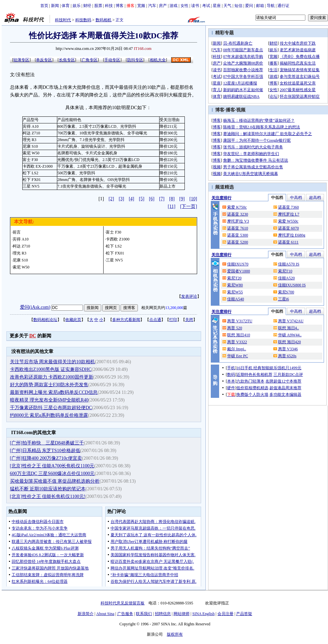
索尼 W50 (21, 267)
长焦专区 (67, 60)
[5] (142, 199)
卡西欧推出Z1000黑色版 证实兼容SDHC (51, 369)
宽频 (141, 6)
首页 (44, 6)
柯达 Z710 (21, 246)
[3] (121, 199)
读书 (195, 6)
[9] (182, 199)
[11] (172, 206)
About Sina (105, 614)
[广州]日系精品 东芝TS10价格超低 (45, 451)
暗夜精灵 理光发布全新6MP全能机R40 (49, 400)
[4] (132, 199)
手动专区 (112, 60)
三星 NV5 (114, 260)
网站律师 (181, 614)
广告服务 (125, 614)
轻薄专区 (21, 60)
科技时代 (63, 20)
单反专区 (44, 60)
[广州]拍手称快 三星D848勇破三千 (47, 443)
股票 (98, 6)
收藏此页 (73, 320)
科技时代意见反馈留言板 (123, 603)
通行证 (283, 6)
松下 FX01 (115, 253)
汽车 (152, 6)
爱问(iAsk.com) (35, 307)
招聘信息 (163, 614)
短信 (238, 6)
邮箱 (260, 6)
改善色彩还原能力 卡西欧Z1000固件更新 (52, 377)
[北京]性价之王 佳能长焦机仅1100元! (48, 496)
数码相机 (104, 20)
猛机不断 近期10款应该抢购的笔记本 (48, 489)
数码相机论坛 (45, 320)
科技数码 (83, 20)
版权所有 (175, 634)
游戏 (173, 6)
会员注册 (225, 614)
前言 (17, 232)
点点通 (155, 320)
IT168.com (143, 49)
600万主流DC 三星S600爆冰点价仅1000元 (52, 474)
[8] (172, 199)
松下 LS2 (114, 246)
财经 (87, 6)
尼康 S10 (20, 260)
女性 (184, 6)
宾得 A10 (21, 239)
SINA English (203, 614)
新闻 (55, 6)
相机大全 (158, 60)
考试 (206, 6)
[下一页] (189, 206)
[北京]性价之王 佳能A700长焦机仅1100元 (52, 466)
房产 (163, 6)
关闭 (189, 320)
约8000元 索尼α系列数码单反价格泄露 (49, 415)
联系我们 (144, 614)
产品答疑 (244, 614)
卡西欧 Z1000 (118, 239)
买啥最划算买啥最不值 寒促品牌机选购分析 (55, 481)
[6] (152, 199)
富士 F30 (114, 232)
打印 (173, 320)
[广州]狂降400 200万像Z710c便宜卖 (46, 458)
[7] (162, 199)
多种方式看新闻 (126, 320)
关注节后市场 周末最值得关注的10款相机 (53, 362)
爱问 (249, 6)
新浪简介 (86, 614)
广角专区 (90, 60)
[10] (193, 199)
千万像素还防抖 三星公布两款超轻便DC (51, 408)
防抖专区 (135, 60)
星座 (217, 6)
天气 (227, 6)
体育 (66, 6)
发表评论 (189, 296)
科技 (109, 6)
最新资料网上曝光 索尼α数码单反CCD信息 (54, 392)
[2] (111, 199)
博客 (120, 6)
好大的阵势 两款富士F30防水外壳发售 (49, 385)
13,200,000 (174, 308)
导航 (271, 6)
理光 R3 (19, 253)
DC (33, 336)
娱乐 (77, 6)
